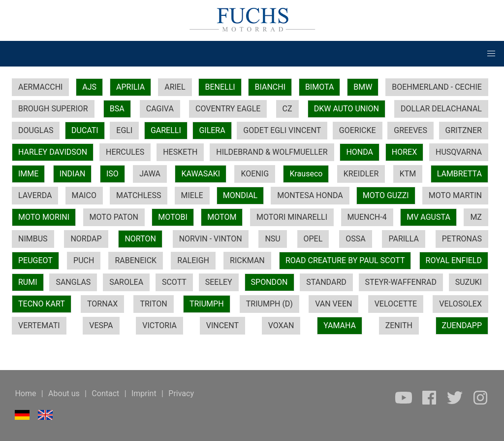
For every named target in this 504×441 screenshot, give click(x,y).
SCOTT (174, 282)
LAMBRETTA (459, 174)
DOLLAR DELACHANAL (441, 109)
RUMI (28, 282)
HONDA (360, 152)
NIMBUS (33, 239)
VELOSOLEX (460, 304)
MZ (476, 217)
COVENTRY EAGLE (228, 109)
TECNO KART (42, 304)
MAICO (84, 195)
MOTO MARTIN (455, 195)
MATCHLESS (139, 195)
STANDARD (326, 282)
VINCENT (222, 325)
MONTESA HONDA (310, 195)
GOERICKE (358, 130)
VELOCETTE (396, 304)
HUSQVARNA (459, 152)
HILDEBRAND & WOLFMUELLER (272, 152)
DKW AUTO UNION (346, 109)
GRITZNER (464, 130)
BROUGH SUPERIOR (53, 109)
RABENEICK (136, 260)
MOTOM (222, 217)
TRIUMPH (207, 304)
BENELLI (220, 87)
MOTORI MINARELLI (292, 217)
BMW (363, 87)
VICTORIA (159, 325)
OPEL (313, 239)
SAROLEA (126, 282)
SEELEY (219, 282)
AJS (89, 87)
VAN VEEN (333, 304)
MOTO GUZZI (386, 195)
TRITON (153, 304)
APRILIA (130, 87)
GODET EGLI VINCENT (282, 130)
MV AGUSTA (428, 217)
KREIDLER (361, 174)
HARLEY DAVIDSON (53, 152)
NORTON (140, 239)
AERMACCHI (40, 87)
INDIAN (73, 174)
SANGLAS (73, 282)
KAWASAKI (201, 174)
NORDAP (86, 239)
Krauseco (306, 174)
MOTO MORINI (44, 217)
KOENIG (255, 174)
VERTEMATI (39, 325)
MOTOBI (173, 217)
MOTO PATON (114, 217)
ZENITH (399, 325)
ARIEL (175, 87)
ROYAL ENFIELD (454, 260)
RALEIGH (193, 260)
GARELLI (166, 130)
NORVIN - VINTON (211, 239)
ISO (112, 174)
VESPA (101, 325)
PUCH (84, 260)
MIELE (192, 195)
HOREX (404, 152)
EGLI (124, 130)
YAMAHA (340, 325)
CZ (287, 109)
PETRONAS (462, 239)
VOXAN (281, 325)
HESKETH (180, 152)
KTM (408, 174)
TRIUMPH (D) (269, 304)
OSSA (355, 239)
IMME (28, 174)
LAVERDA (35, 195)
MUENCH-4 (367, 217)
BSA (117, 109)
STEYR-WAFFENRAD (401, 282)
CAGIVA (160, 109)
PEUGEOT (35, 260)
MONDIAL (240, 195)
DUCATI (85, 130)
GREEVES (410, 130)
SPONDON (269, 282)
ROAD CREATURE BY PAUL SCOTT (345, 260)
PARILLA (403, 239)
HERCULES (125, 152)
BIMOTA (319, 87)
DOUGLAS (36, 130)
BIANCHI (270, 87)
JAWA (150, 174)
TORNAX (102, 304)
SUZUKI (469, 282)
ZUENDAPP (462, 325)
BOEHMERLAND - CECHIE (437, 87)
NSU (272, 239)
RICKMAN (247, 260)
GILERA (212, 130)
